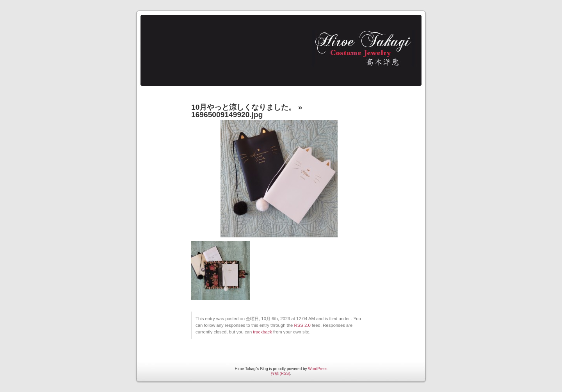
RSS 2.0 (302, 325)
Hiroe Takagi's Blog (277, 47)
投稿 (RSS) (281, 373)
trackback (262, 332)
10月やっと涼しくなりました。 (244, 107)
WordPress (317, 369)
